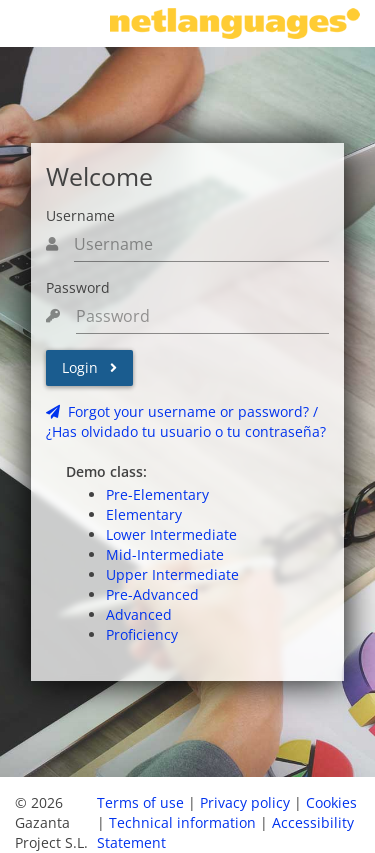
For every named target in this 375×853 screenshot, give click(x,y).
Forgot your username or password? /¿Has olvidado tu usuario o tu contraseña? (186, 421)
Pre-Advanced (152, 594)
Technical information (182, 822)
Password (78, 287)
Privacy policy (245, 802)
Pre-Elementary (157, 494)
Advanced (139, 614)
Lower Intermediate (171, 534)
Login (89, 367)
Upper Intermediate (172, 574)
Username (80, 215)
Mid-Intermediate (165, 554)
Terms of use (140, 802)
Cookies (331, 802)
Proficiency (142, 634)
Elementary (144, 514)
